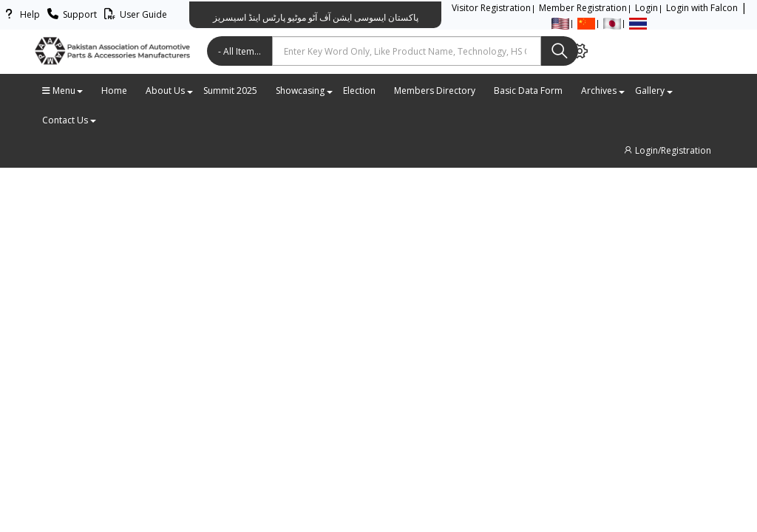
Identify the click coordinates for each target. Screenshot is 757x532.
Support (70, 14)
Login (646, 8)
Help (20, 14)
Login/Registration (667, 150)
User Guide (133, 14)
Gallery (654, 91)
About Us (169, 91)
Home (114, 91)
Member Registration (583, 8)
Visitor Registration (491, 8)
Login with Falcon (702, 8)
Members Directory (435, 91)
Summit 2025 (230, 91)
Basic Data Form (528, 91)
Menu (62, 91)
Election (359, 91)
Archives (602, 91)
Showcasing (304, 91)
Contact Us (69, 120)
